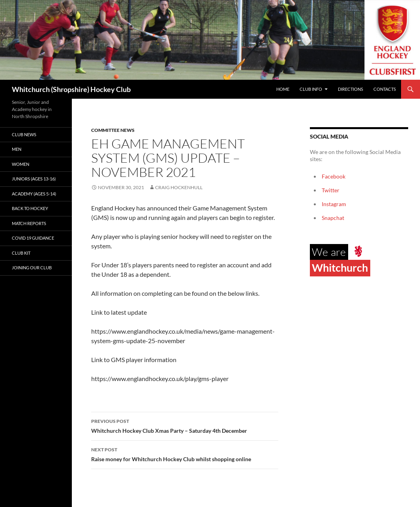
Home (283, 89)
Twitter (331, 190)
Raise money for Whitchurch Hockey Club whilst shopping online (185, 454)
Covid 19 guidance (33, 238)
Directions (351, 89)
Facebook (334, 176)
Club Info (311, 89)
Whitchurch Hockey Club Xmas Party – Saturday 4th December (185, 425)
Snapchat (333, 218)
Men (17, 149)
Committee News (113, 130)
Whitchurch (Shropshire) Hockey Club (71, 89)
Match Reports (29, 223)
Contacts (385, 89)
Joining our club (32, 268)
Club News (24, 134)
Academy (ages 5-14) (34, 194)
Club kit (21, 253)
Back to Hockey (30, 208)
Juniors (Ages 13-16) (34, 179)
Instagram (334, 204)
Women (21, 164)
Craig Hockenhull (179, 187)
